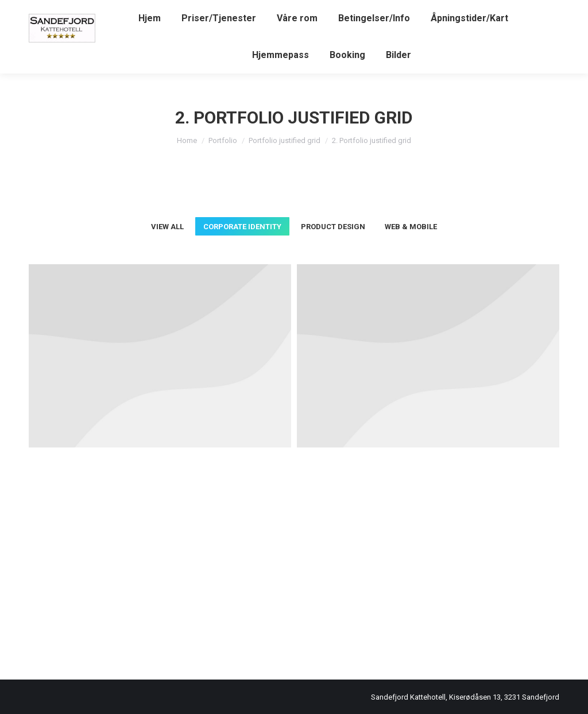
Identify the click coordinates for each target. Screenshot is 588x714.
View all (167, 227)
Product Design (333, 227)
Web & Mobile (411, 227)
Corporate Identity (242, 227)
